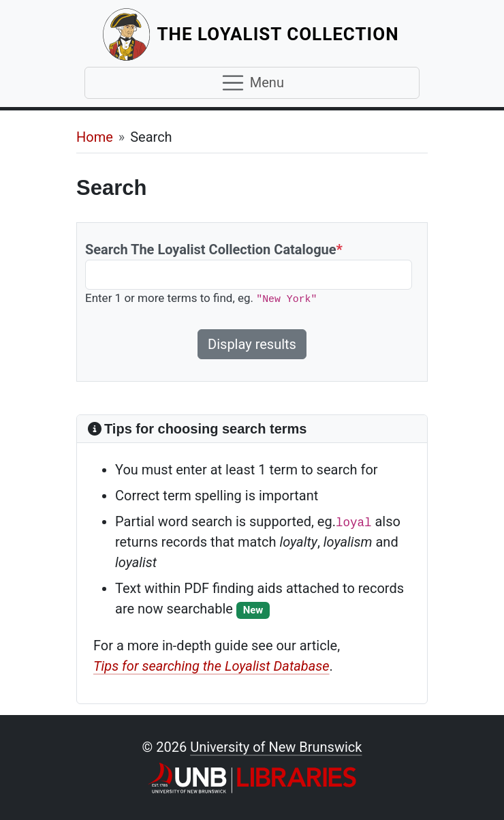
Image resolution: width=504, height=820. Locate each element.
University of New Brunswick (276, 747)
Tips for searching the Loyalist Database (211, 666)
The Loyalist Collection (280, 34)
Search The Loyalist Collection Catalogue (214, 249)
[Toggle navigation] (252, 83)
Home (95, 137)
